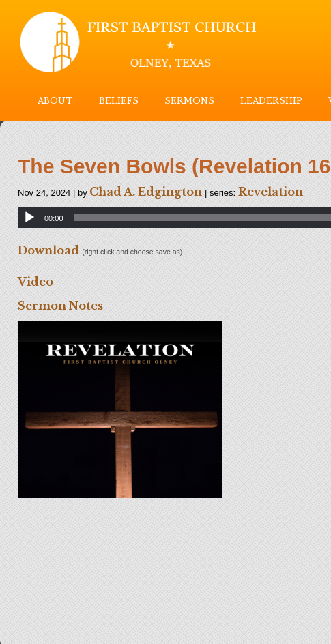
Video (35, 282)
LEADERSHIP (271, 101)
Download (48, 250)
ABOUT (55, 101)
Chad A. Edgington (146, 192)
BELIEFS (119, 101)
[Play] (29, 218)
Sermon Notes (60, 306)
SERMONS (189, 101)
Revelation (271, 192)
